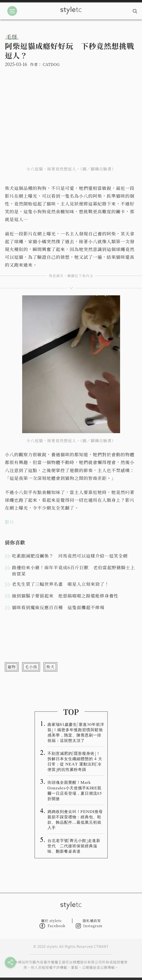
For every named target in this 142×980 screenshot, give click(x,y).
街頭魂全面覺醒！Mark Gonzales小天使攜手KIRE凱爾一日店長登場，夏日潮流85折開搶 (75, 790)
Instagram (89, 926)
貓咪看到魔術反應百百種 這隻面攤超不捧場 (58, 607)
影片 (9, 522)
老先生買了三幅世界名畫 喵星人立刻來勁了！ (61, 584)
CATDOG (51, 64)
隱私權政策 (92, 921)
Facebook (52, 926)
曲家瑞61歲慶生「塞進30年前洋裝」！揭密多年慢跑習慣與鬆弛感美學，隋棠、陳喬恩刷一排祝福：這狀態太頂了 (76, 732)
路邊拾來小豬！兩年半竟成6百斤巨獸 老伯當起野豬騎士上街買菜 (73, 570)
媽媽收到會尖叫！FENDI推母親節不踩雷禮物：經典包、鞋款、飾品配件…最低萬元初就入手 (75, 819)
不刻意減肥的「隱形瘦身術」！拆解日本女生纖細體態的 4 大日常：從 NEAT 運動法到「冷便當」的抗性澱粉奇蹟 (75, 761)
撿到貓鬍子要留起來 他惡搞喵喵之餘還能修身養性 (65, 596)
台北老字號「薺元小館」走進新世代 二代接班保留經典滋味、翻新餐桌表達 (74, 846)
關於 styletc (52, 921)
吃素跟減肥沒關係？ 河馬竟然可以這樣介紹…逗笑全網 (70, 556)
